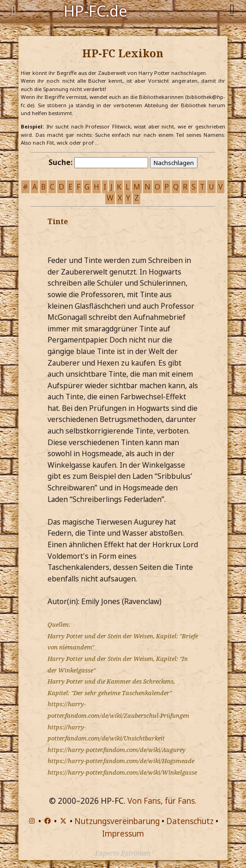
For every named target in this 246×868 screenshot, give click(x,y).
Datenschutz (190, 821)
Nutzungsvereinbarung (117, 821)
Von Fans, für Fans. (162, 801)
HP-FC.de (96, 10)
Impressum (123, 834)
